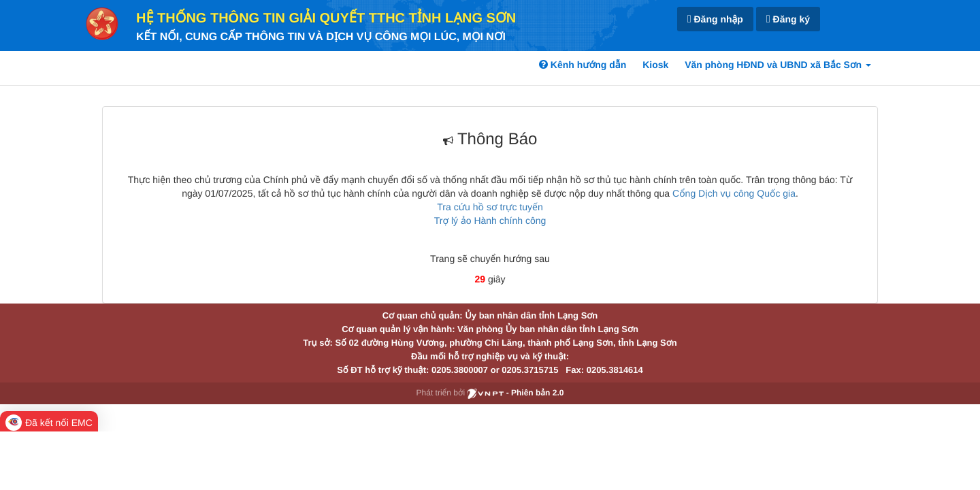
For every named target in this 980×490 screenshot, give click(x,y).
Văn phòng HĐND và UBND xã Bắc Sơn (778, 65)
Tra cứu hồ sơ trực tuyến (490, 207)
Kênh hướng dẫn (583, 65)
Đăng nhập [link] (715, 19)
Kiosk (655, 65)
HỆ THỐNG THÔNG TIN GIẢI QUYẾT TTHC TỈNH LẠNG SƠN (326, 18)
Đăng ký (788, 19)
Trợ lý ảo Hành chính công (490, 220)
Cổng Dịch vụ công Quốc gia (734, 193)
